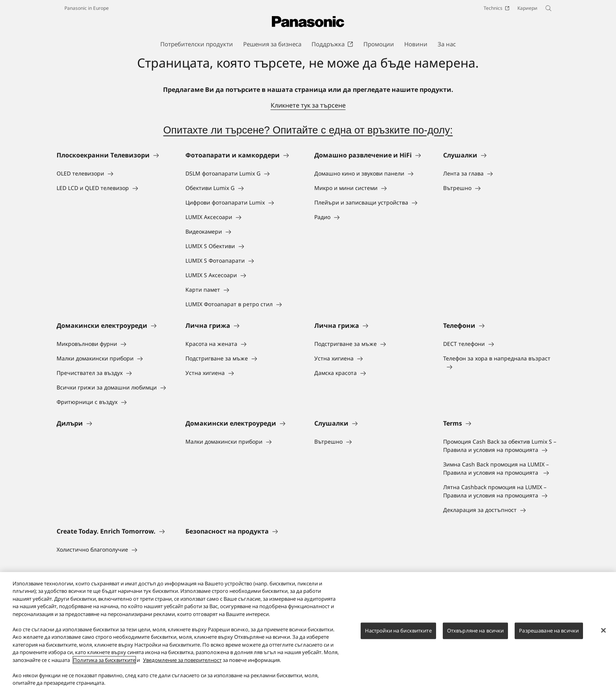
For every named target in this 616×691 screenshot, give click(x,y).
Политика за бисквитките (104, 665)
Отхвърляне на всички (476, 635)
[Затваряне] (603, 635)
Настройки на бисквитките (398, 635)
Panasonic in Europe (87, 8)
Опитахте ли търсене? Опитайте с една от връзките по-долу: (308, 130)
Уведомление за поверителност (182, 665)
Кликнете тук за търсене (308, 105)
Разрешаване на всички (549, 635)
